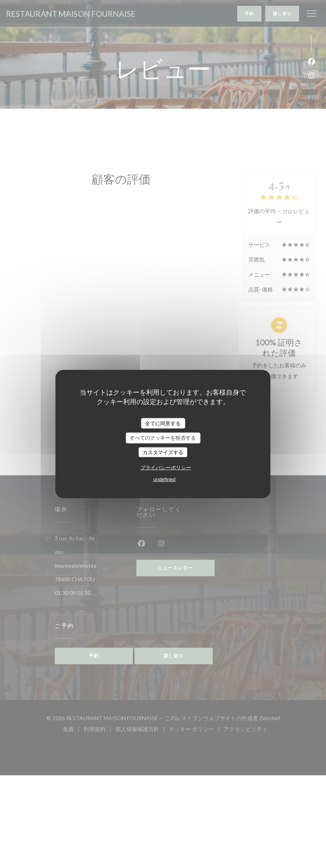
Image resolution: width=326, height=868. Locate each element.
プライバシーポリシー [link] (166, 468)
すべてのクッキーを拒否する (163, 438)
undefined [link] (164, 479)
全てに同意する (163, 423)
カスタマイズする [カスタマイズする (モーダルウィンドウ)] (163, 452)
